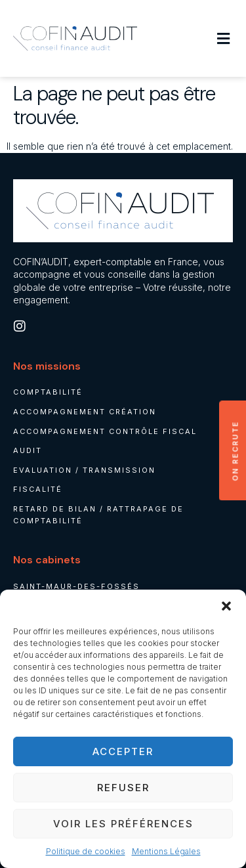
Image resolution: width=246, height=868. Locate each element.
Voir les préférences (123, 824)
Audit (28, 450)
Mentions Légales (166, 851)
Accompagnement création (85, 412)
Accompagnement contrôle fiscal (105, 431)
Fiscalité (38, 489)
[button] (226, 606)
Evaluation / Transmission (84, 470)
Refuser (123, 788)
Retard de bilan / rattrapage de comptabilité (98, 515)
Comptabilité (48, 392)
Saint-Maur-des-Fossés (76, 586)
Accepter (123, 751)
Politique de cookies (86, 851)
